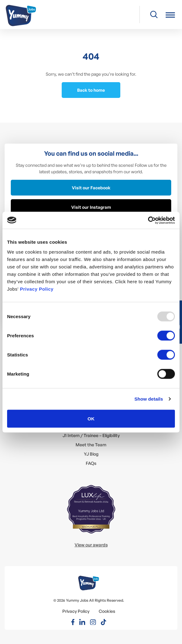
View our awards (91, 545)
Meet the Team (91, 445)
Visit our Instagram (91, 207)
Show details (149, 399)
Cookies (107, 611)
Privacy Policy (37, 289)
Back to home (91, 90)
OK (91, 418)
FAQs (91, 463)
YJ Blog (91, 454)
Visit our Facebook (91, 188)
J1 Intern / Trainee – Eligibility (91, 435)
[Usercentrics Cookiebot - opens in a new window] (148, 220)
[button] (170, 15)
